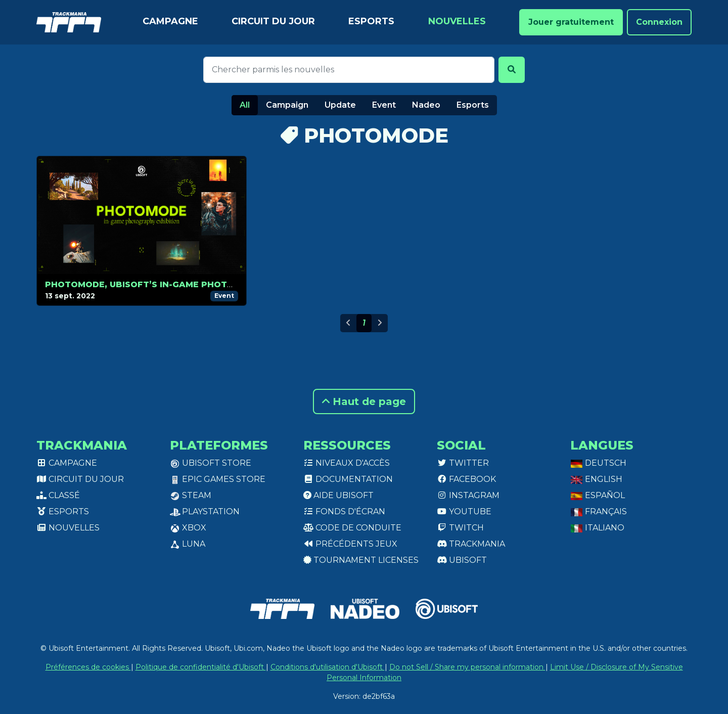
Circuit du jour (273, 21)
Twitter (463, 463)
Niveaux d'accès (347, 463)
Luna (188, 544)
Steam (191, 495)
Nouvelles (457, 21)
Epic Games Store (218, 479)
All (245, 105)
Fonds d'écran (344, 511)
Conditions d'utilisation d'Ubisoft (328, 667)
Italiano (597, 528)
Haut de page (364, 401)
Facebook (466, 479)
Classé (58, 495)
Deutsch (598, 463)
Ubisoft (462, 560)
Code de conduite (352, 528)
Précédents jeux (350, 544)
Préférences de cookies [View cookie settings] (88, 667)
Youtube (464, 511)
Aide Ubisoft (338, 495)
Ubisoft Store (211, 463)
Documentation (348, 479)
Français (599, 511)
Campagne (170, 21)
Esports (371, 21)
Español (598, 495)
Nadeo (426, 105)
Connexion (659, 22)
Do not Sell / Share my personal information (467, 667)
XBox (188, 528)
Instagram (468, 495)
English (596, 479)
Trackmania (471, 544)
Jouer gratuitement (571, 22)
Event (384, 105)
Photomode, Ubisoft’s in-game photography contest (181, 284)
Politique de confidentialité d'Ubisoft (201, 667)
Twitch (460, 528)
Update (340, 105)
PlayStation (205, 511)
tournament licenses (361, 560)
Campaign (287, 105)
